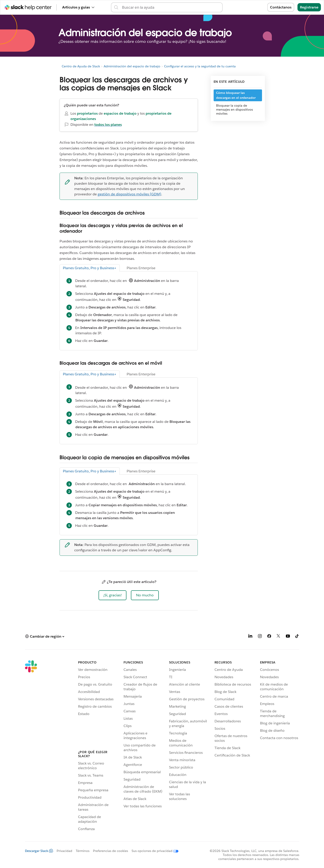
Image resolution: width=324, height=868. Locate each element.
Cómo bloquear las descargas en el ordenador (236, 95)
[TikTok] (297, 637)
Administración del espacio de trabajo (132, 66)
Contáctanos (281, 7)
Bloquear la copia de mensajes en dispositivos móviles (234, 110)
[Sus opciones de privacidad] (153, 851)
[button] (112, 595)
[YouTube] (288, 637)
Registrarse (309, 7)
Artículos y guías (78, 7)
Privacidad (64, 851)
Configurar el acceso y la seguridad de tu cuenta (200, 66)
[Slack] (31, 746)
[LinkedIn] (250, 637)
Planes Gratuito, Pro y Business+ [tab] (90, 268)
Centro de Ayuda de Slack (81, 66)
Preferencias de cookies (110, 851)
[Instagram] (260, 637)
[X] (279, 637)
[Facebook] (269, 637)
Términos (83, 851)
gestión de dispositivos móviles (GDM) (129, 194)
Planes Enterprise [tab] (141, 268)
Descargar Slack (39, 851)
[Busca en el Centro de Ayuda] (171, 7)
